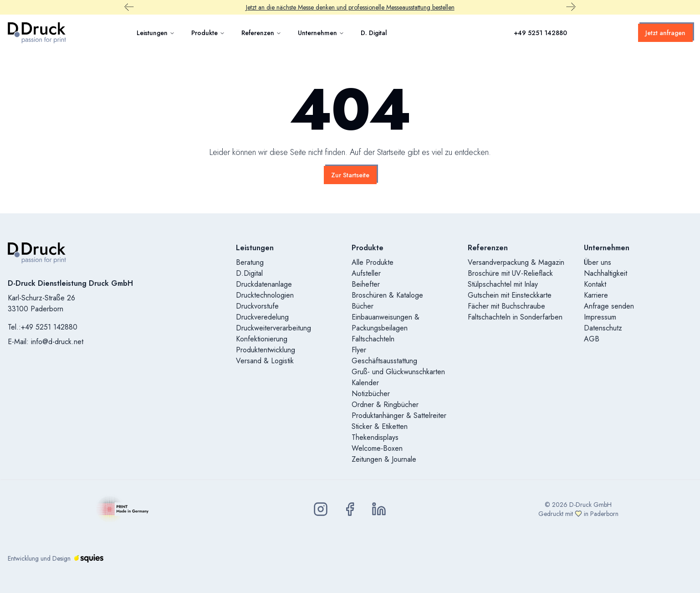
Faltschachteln (373, 339)
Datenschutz (603, 328)
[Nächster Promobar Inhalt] (571, 7)
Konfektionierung (262, 339)
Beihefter (366, 284)
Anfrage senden (609, 306)
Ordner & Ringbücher (385, 405)
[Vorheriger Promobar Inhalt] (129, 7)
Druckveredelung (262, 317)
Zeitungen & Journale (384, 459)
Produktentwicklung (266, 350)
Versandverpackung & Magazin (516, 262)
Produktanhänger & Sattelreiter (399, 415)
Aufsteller (366, 273)
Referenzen (261, 33)
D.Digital (249, 273)
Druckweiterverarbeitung (273, 328)
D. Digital (374, 33)
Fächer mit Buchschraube (506, 306)
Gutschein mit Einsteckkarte (510, 295)
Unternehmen (321, 33)
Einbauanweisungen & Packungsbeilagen (386, 322)
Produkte (208, 33)
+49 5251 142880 (540, 33)
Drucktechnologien (265, 295)
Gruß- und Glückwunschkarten (398, 372)
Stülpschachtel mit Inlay (503, 284)
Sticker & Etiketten (380, 426)
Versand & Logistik (265, 361)
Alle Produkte (373, 262)
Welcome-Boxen (377, 448)
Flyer (359, 350)
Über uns (598, 262)
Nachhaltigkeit (605, 273)
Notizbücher (371, 394)
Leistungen (156, 33)
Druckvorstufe (257, 306)
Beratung (250, 262)
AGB (592, 339)
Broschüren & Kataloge (387, 295)
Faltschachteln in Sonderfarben (515, 317)
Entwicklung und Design (56, 558)
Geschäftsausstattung (384, 361)
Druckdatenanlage (264, 284)
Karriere (596, 295)
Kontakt (595, 284)
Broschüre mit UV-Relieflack (510, 273)
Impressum (600, 317)
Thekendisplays (375, 437)
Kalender (365, 383)
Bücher (363, 306)
